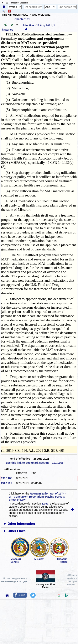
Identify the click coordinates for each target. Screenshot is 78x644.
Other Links (16, 531)
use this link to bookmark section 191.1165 (35, 463)
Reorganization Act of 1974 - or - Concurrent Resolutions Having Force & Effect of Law (37, 497)
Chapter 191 (22, 19)
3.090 (45, 504)
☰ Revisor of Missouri (16, 3)
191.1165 (7, 478)
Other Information (21, 524)
